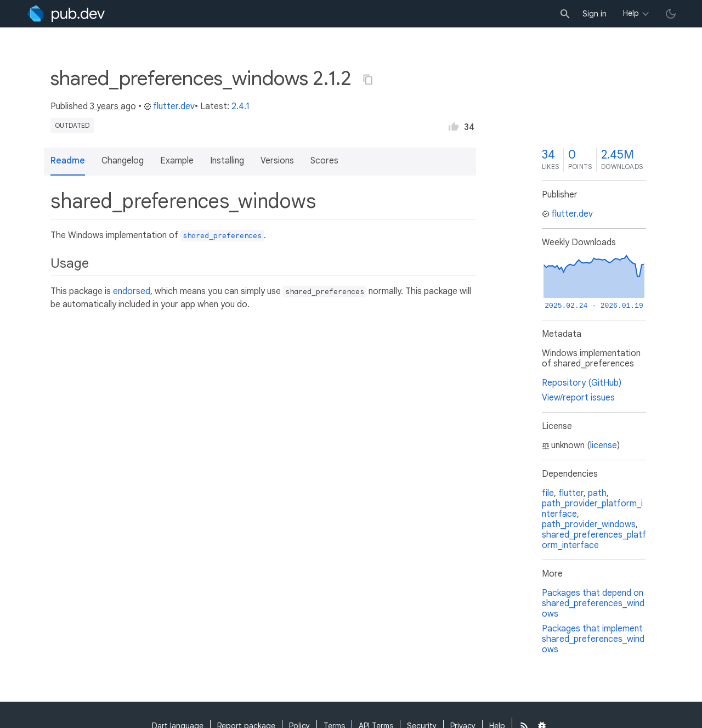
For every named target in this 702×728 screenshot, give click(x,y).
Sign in (595, 14)
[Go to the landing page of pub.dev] (66, 14)
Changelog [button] (123, 161)
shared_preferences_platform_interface (594, 540)
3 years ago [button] (113, 106)
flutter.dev (169, 106)
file (548, 493)
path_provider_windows (589, 524)
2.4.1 (240, 106)
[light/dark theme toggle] (671, 14)
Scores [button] (324, 161)
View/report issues (578, 398)
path (597, 493)
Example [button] (177, 161)
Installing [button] (227, 161)
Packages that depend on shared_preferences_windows (593, 603)
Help (631, 13)
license (604, 445)
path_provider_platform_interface (592, 509)
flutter (571, 493)
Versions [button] (277, 161)
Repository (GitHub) (582, 383)
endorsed (132, 291)
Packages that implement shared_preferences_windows (593, 639)
